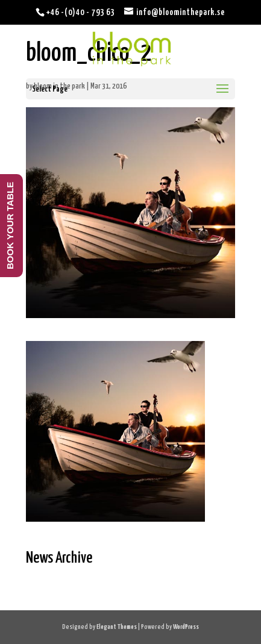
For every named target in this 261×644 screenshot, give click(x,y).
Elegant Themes (117, 627)
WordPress (186, 627)
